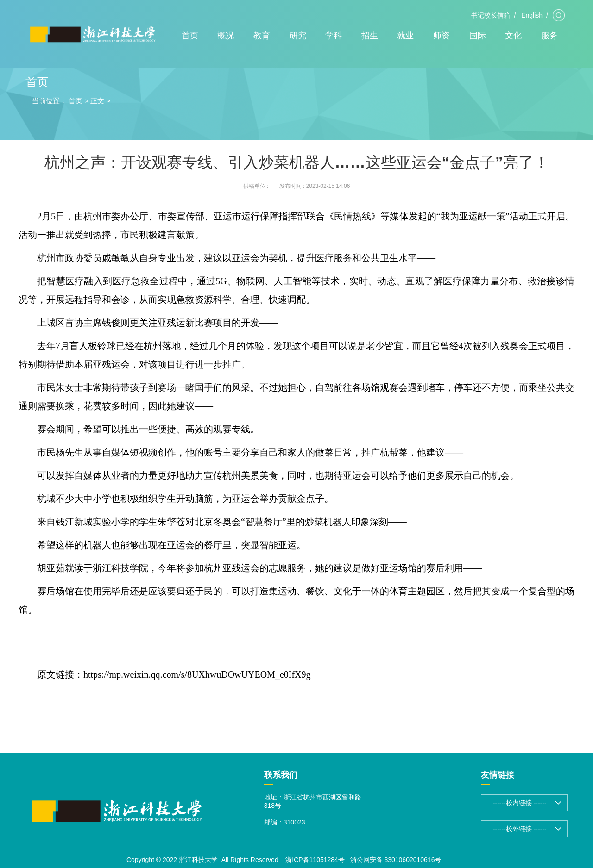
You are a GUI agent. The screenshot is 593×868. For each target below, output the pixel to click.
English (532, 15)
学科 (334, 36)
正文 (97, 101)
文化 (513, 36)
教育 (262, 36)
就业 (405, 36)
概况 (226, 36)
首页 (190, 36)
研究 (298, 36)
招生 (370, 36)
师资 (442, 36)
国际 (478, 36)
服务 (549, 36)
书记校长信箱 (491, 15)
